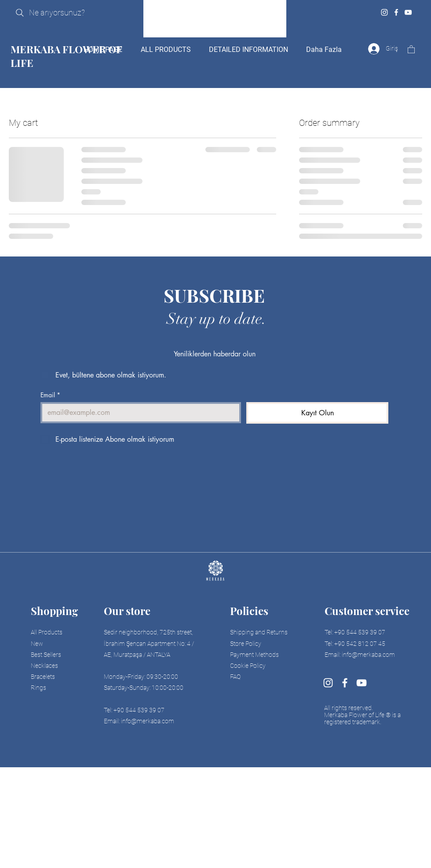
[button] (411, 49)
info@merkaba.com (148, 721)
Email (50, 395)
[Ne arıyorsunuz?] (68, 13)
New (37, 644)
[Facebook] (396, 12)
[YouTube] (408, 12)
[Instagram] (384, 12)
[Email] (138, 413)
